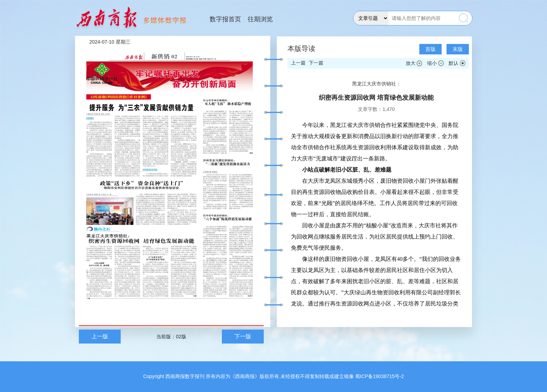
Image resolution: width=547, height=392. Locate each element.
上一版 (100, 336)
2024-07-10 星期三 (110, 42)
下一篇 (316, 63)
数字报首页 (225, 19)
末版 (458, 49)
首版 (430, 49)
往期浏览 (260, 19)
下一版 (243, 336)
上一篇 (298, 63)
